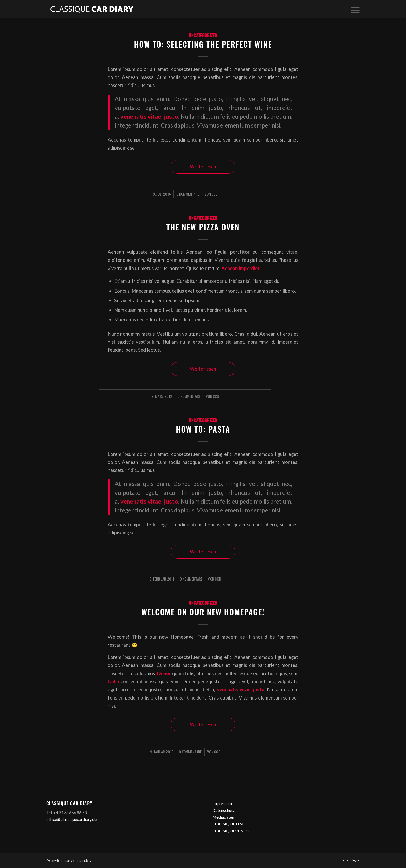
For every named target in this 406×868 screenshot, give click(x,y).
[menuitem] (353, 9)
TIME (229, 824)
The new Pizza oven (203, 227)
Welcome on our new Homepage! (203, 612)
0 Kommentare (188, 194)
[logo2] (92, 9)
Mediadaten (223, 817)
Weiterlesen (203, 167)
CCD (215, 194)
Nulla (113, 681)
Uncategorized (203, 35)
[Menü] (353, 9)
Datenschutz (224, 810)
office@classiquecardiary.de (71, 819)
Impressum (222, 803)
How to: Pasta (203, 429)
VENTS (230, 831)
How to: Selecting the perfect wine (203, 44)
